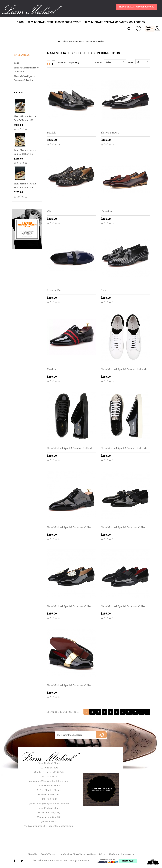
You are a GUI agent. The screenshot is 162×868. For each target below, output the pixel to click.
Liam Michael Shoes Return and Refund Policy (82, 854)
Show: (131, 62)
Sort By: (99, 62)
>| (147, 712)
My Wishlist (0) (137, 29)
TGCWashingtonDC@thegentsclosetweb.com (49, 826)
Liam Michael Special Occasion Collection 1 (73, 527)
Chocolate (107, 211)
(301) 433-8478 (49, 777)
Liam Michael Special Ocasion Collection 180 (73, 448)
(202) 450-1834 (49, 821)
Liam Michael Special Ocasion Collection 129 (127, 369)
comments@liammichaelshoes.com (49, 781)
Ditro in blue (54, 291)
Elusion (52, 369)
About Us (32, 854)
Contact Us (129, 854)
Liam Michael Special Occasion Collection (115, 22)
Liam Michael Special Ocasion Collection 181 (127, 448)
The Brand (114, 854)
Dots (103, 291)
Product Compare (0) (69, 63)
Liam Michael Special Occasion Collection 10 (127, 527)
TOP (153, 862)
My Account (157, 29)
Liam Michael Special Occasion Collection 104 (74, 685)
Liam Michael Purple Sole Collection (54, 22)
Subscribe (101, 735)
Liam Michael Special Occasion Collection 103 (128, 606)
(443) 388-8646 (49, 799)
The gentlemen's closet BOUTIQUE (136, 7)
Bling (50, 211)
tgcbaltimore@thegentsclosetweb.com (49, 804)
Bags (20, 22)
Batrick (51, 133)
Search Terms (48, 854)
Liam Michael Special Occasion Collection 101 (74, 606)
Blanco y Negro (110, 133)
